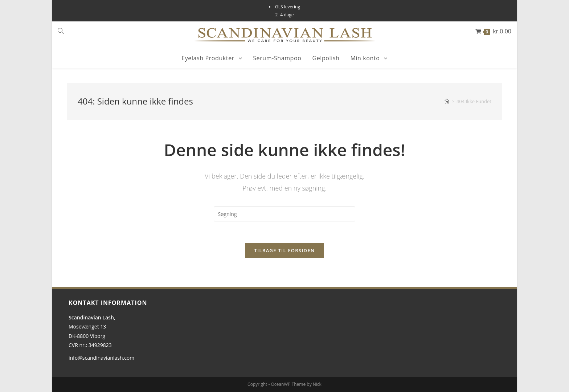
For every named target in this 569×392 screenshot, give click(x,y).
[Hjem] (447, 101)
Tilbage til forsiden (285, 250)
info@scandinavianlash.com (101, 358)
